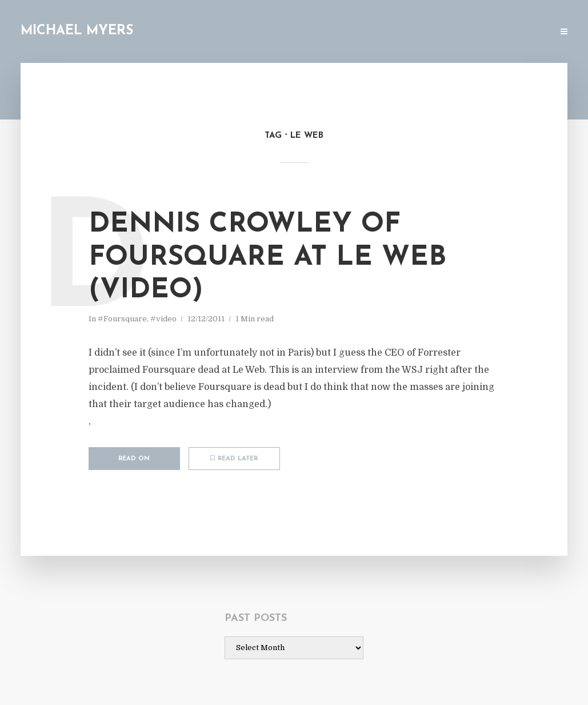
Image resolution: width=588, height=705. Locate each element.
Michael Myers (77, 31)
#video (163, 319)
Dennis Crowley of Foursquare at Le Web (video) (267, 258)
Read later (234, 459)
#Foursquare (122, 319)
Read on (134, 459)
